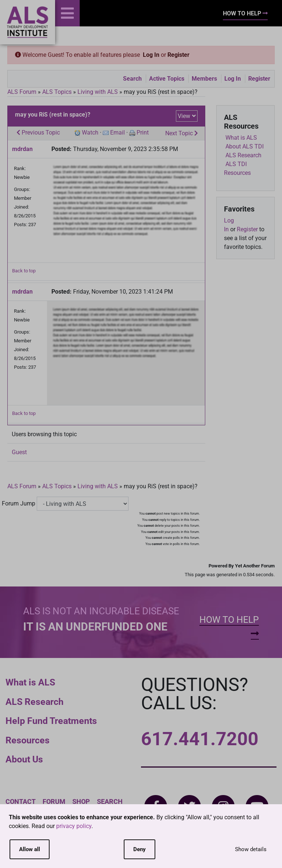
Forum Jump (19, 503)
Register (178, 55)
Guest (19, 452)
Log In (151, 55)
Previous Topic (38, 133)
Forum (54, 801)
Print (143, 133)
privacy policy (74, 826)
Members (204, 79)
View (184, 116)
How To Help (245, 13)
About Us (24, 759)
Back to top (24, 271)
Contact (21, 801)
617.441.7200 (200, 739)
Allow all (30, 849)
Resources (28, 740)
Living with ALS (98, 92)
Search (132, 79)
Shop (81, 801)
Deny (140, 849)
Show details (251, 849)
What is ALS (30, 682)
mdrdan (22, 149)
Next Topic (182, 133)
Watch (90, 133)
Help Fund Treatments (51, 721)
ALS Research (35, 702)
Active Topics (167, 79)
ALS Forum (23, 92)
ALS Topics (57, 92)
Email (117, 133)
